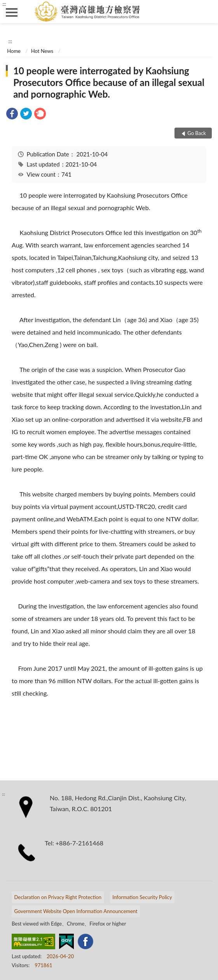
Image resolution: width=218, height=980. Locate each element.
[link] (12, 115)
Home (14, 51)
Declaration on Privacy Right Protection (58, 897)
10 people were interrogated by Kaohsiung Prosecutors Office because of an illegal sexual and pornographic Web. (109, 82)
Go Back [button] (197, 133)
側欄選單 (12, 12)
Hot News (42, 51)
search (206, 12)
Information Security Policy (142, 897)
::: (4, 4)
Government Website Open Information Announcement (76, 911)
